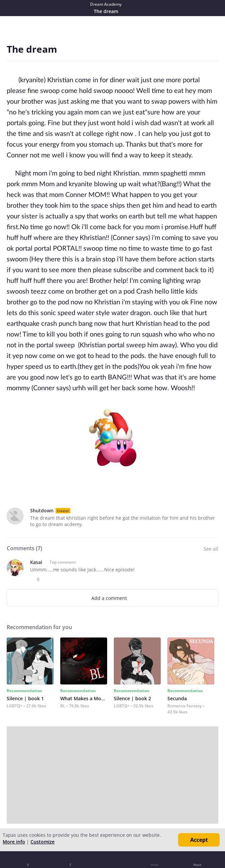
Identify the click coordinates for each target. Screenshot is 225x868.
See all (211, 549)
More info (14, 842)
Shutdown (42, 510)
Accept (199, 840)
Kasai (36, 562)
